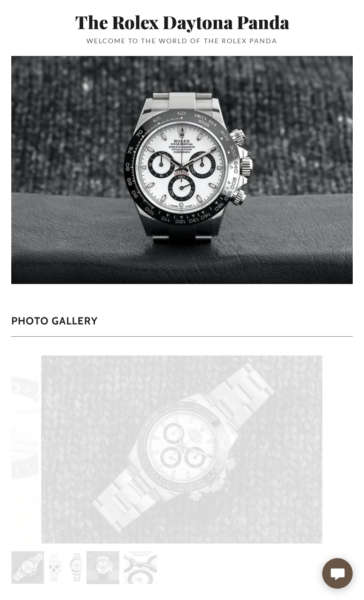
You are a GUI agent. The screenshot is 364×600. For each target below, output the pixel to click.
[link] (182, 26)
